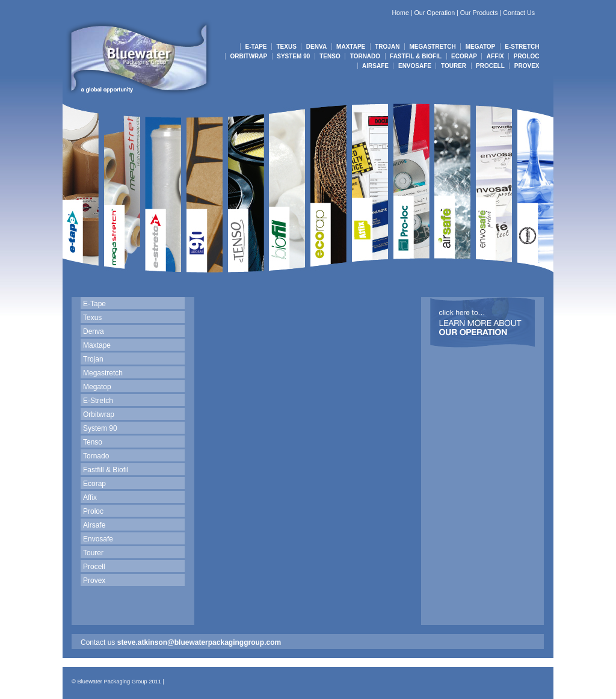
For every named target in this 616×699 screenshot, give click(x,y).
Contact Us (519, 13)
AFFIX (495, 56)
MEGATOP (481, 47)
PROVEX (527, 66)
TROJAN (387, 47)
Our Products (479, 13)
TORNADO (365, 56)
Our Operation (435, 13)
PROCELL (490, 66)
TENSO (330, 56)
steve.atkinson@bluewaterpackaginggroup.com (199, 642)
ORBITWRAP (249, 56)
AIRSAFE (375, 66)
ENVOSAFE (415, 66)
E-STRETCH (522, 47)
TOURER (454, 66)
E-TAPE (256, 47)
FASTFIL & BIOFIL (416, 56)
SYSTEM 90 (293, 56)
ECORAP (464, 56)
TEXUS (287, 47)
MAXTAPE (351, 47)
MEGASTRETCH (432, 47)
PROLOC (527, 56)
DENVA (316, 47)
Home (400, 13)
